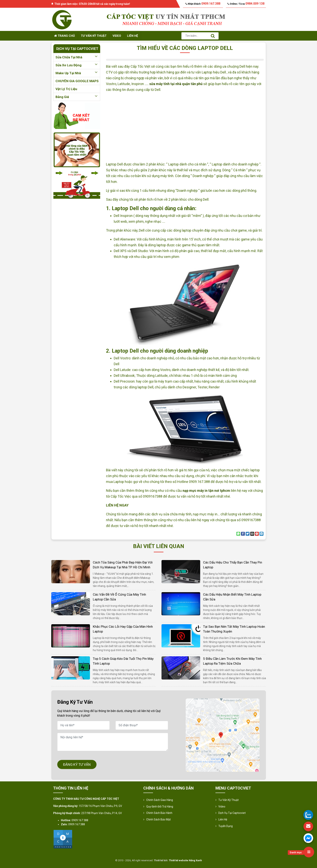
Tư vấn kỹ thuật (94, 36)
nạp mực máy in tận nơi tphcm (206, 491)
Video (117, 36)
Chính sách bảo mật (158, 819)
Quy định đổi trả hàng (160, 807)
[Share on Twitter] (248, 534)
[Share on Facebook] (243, 534)
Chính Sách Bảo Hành (159, 813)
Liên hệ (132, 36)
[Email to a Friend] (252, 534)
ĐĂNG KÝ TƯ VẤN (77, 764)
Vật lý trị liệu (66, 89)
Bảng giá (77, 97)
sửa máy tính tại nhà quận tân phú (176, 84)
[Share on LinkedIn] (261, 534)
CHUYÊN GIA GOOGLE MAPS (77, 81)
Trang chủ (65, 36)
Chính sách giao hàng (160, 800)
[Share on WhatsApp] (238, 534)
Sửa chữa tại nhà (77, 57)
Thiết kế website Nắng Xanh (185, 860)
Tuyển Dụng (226, 826)
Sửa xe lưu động (77, 65)
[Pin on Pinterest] (257, 534)
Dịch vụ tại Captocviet (232, 813)
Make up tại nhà (77, 73)
